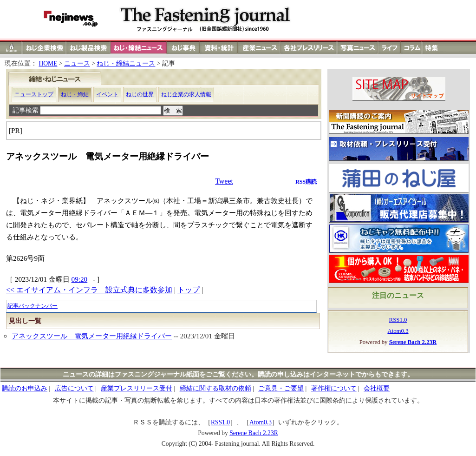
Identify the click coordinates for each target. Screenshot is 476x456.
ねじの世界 (140, 94)
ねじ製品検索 (88, 48)
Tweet (224, 181)
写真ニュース (358, 48)
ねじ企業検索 (44, 48)
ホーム (11, 48)
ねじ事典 (183, 48)
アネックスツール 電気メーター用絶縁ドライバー (92, 336)
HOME (48, 63)
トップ (189, 290)
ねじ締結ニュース (139, 48)
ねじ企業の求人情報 (186, 94)
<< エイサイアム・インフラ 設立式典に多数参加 (89, 290)
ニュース (77, 63)
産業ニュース (260, 48)
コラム (411, 48)
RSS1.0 (398, 320)
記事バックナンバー (33, 306)
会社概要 (377, 388)
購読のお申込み (25, 388)
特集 (433, 48)
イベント (107, 94)
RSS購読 (306, 182)
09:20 (80, 279)
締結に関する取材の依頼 (215, 388)
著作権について (334, 388)
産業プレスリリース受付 (137, 388)
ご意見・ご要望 (281, 388)
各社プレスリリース (309, 48)
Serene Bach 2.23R (254, 433)
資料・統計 (219, 48)
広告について (74, 388)
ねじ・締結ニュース (126, 63)
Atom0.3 (398, 331)
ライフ (389, 48)
